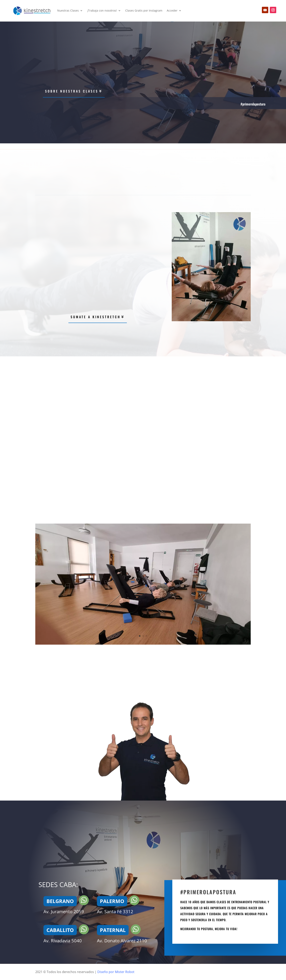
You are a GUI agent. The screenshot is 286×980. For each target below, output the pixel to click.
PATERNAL (113, 930)
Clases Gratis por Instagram (144, 10)
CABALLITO (60, 930)
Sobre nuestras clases (72, 91)
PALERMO (112, 901)
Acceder (172, 10)
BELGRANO (60, 901)
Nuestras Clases (68, 10)
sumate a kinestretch (96, 317)
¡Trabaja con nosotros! (102, 10)
